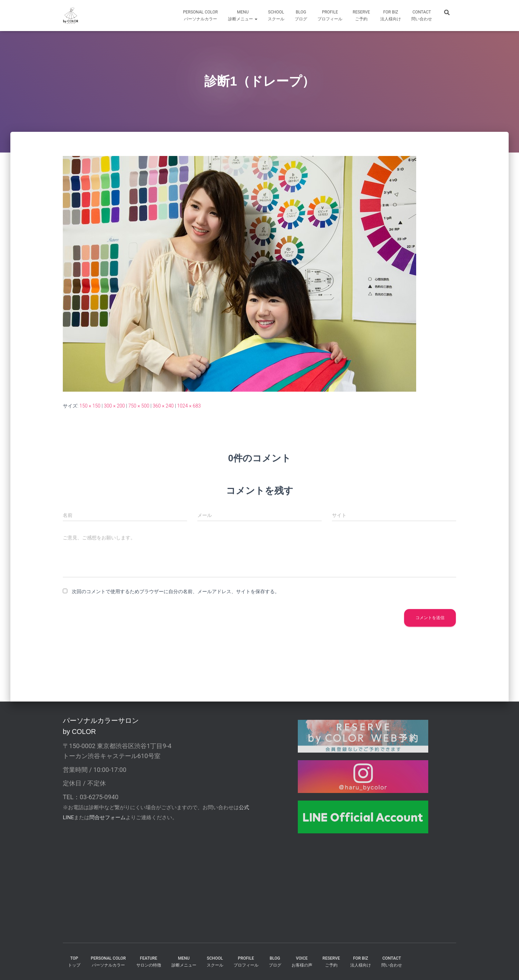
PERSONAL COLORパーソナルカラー (108, 962)
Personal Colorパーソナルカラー (200, 16)
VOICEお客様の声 (302, 962)
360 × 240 (163, 406)
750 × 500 (139, 406)
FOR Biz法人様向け (391, 16)
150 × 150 (90, 406)
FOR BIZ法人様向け (361, 962)
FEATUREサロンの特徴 (149, 962)
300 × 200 (114, 406)
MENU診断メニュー (243, 16)
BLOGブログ (301, 16)
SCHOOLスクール (276, 16)
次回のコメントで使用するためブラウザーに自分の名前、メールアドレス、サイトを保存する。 (176, 591)
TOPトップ (74, 962)
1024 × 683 (189, 406)
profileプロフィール (330, 16)
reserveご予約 (361, 16)
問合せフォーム (107, 817)
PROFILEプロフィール (246, 962)
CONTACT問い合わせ (422, 16)
